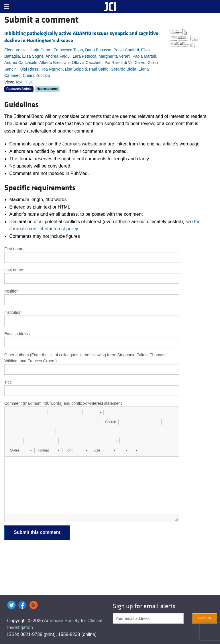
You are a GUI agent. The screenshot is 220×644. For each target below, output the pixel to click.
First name (14, 249)
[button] (11, 413)
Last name (14, 270)
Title (8, 382)
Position (11, 291)
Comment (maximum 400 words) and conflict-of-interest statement (63, 403)
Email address (17, 334)
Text (19, 82)
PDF (30, 82)
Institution (13, 312)
